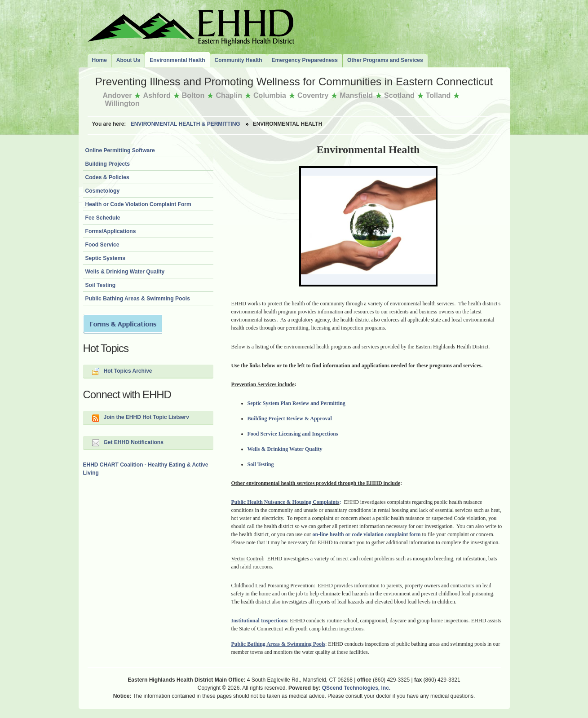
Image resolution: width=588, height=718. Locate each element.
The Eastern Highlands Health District (191, 26)
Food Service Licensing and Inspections (293, 434)
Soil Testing (261, 464)
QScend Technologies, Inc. (356, 688)
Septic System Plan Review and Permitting (296, 403)
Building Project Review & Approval (290, 418)
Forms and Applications (123, 324)
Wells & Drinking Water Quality (285, 449)
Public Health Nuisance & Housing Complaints (285, 502)
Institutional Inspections (259, 621)
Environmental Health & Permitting (186, 124)
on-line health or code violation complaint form (366, 534)
